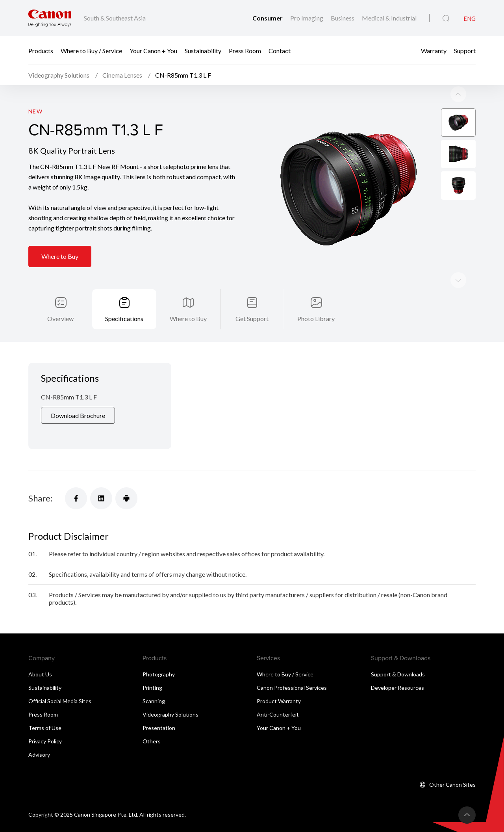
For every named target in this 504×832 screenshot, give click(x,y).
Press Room (245, 50)
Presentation (159, 707)
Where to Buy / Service (91, 50)
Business (343, 18)
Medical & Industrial (389, 18)
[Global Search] (446, 19)
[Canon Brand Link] (50, 18)
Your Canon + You (153, 50)
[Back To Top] (467, 795)
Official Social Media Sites (60, 681)
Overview (60, 298)
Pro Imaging (307, 18)
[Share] (76, 478)
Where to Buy (60, 237)
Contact (280, 50)
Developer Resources (397, 667)
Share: (40, 478)
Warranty (434, 50)
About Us (40, 654)
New (35, 91)
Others (152, 721)
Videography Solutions (170, 694)
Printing (152, 667)
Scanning (154, 681)
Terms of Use (45, 707)
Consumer (268, 18)
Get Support (252, 298)
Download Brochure (78, 395)
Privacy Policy (45, 721)
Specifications (124, 298)
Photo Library (316, 298)
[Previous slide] (458, 260)
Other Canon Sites (452, 764)
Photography (159, 654)
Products (41, 50)
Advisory (39, 734)
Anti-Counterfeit (278, 694)
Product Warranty (279, 681)
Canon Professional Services (292, 667)
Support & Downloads (398, 654)
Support (465, 50)
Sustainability (203, 50)
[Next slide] (458, 74)
